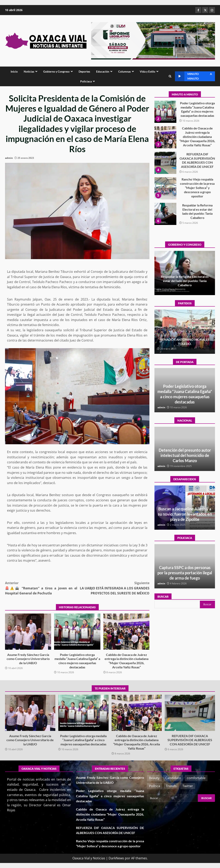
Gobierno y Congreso (56, 71)
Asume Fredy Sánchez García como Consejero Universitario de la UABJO (28, 632)
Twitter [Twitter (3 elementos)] (188, 786)
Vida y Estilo (148, 71)
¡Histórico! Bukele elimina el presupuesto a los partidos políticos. (185, 342)
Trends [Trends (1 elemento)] (171, 786)
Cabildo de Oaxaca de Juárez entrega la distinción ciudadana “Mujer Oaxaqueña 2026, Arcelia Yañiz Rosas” (126, 632)
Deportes (84, 71)
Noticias (29, 71)
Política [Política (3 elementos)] (155, 786)
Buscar (163, 597)
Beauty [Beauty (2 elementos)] (154, 778)
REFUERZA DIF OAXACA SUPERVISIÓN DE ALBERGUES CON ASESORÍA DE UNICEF (165, 188)
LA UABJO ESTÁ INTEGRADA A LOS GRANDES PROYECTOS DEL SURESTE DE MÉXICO (113, 588)
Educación (103, 71)
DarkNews (116, 858)
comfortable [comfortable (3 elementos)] (196, 778)
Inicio (14, 71)
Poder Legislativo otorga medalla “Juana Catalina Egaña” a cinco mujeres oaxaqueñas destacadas (77, 632)
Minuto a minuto (193, 76)
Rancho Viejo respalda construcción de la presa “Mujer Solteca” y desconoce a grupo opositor (165, 214)
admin (9, 158)
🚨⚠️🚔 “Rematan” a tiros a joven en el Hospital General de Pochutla (41, 588)
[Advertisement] (153, 40)
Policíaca (86, 81)
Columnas (124, 71)
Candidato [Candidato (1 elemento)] (173, 778)
